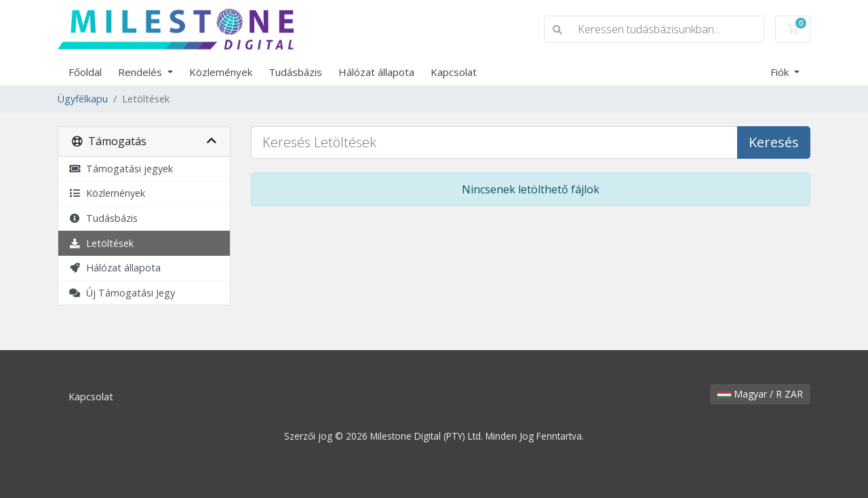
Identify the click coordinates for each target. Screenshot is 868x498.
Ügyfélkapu (83, 99)
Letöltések (101, 243)
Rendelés (141, 72)
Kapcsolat (454, 72)
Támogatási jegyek (121, 169)
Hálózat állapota (376, 72)
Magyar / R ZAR (760, 394)
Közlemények (221, 72)
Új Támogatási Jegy (122, 293)
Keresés (774, 142)
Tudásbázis (295, 72)
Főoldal (85, 72)
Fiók (781, 72)
